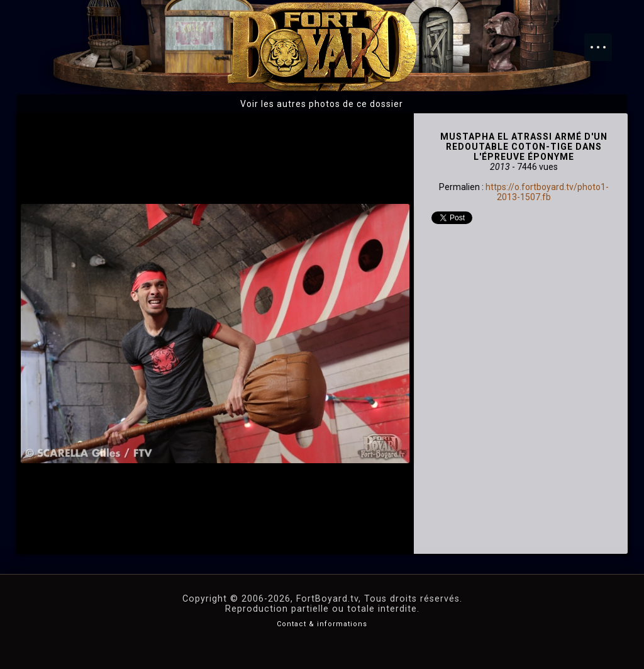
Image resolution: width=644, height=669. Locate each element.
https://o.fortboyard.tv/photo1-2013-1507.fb (547, 192)
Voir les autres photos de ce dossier (322, 104)
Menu (604, 41)
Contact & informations (322, 624)
